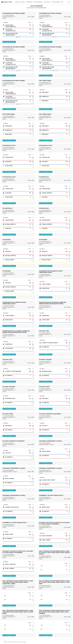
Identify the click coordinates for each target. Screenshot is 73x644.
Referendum (29, 2)
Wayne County (7, 2)
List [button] (69, 2)
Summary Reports (56, 2)
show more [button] (18, 37)
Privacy (24, 642)
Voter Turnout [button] (47, 2)
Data (62, 2)
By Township (6, 42)
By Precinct (13, 42)
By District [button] (22, 2)
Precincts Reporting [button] (38, 2)
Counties (17, 2)
